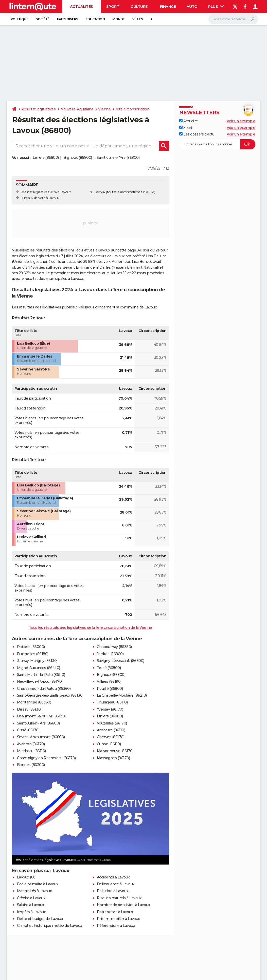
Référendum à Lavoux (116, 926)
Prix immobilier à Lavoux (118, 919)
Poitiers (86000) (31, 647)
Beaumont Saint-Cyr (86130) (41, 716)
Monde (119, 19)
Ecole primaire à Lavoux (38, 884)
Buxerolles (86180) (33, 654)
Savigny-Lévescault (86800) (121, 661)
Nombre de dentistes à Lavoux (123, 905)
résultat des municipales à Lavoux (54, 279)
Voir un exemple (241, 121)
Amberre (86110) (111, 730)
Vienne (104, 109)
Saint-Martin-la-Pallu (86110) (41, 675)
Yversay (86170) (110, 709)
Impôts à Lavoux (31, 912)
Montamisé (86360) (34, 702)
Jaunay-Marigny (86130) (37, 661)
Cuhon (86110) (109, 744)
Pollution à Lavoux (113, 891)
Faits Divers (68, 19)
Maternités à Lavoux (34, 891)
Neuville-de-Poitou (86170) (40, 681)
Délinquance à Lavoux (116, 884)
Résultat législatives (39, 109)
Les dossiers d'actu (197, 134)
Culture (139, 7)
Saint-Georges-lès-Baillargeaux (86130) (50, 695)
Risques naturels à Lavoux (119, 898)
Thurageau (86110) (112, 702)
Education (95, 19)
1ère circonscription (132, 109)
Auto (192, 7)
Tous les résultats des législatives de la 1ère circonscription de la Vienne (91, 628)
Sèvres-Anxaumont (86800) (41, 737)
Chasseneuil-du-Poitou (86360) (44, 689)
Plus (216, 7)
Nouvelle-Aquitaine (77, 109)
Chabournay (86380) (114, 647)
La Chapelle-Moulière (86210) (122, 695)
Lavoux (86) (27, 877)
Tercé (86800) (109, 668)
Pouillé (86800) (110, 689)
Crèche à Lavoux (31, 898)
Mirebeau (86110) (31, 751)
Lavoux (100, 192)
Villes (138, 19)
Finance (168, 7)
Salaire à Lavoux (31, 905)
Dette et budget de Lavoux (40, 919)
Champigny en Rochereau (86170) (46, 758)
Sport (113, 7)
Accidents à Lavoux (113, 877)
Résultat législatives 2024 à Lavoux (46, 192)
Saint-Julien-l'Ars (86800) (118, 158)
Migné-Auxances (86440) (39, 668)
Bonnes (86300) (31, 765)
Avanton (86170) (31, 744)
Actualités (82, 7)
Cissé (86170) (28, 730)
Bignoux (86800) (78, 158)
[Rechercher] (233, 19)
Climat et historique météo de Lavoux (50, 926)
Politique (20, 19)
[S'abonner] (217, 144)
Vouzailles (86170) (112, 723)
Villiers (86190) (109, 681)
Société (43, 19)
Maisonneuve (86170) (115, 751)
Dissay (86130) (29, 709)
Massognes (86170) (113, 758)
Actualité (189, 121)
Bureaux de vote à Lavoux (40, 198)
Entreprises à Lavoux (115, 912)
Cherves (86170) (111, 737)
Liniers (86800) (46, 158)
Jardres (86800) (110, 654)
